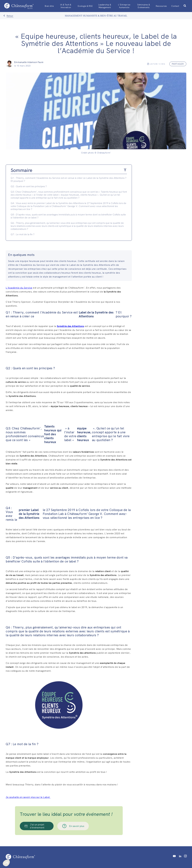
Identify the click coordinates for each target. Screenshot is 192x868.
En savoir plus (73, 826)
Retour (10, 16)
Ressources (161, 6)
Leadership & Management (105, 6)
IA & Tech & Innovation (66, 6)
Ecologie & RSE (85, 6)
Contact (175, 6)
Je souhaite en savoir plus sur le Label (28, 797)
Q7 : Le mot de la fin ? (22, 234)
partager (178, 64)
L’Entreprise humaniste (124, 6)
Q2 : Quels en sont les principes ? (29, 186)
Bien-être (49, 6)
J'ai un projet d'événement (34, 826)
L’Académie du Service (19, 288)
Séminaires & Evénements (144, 6)
